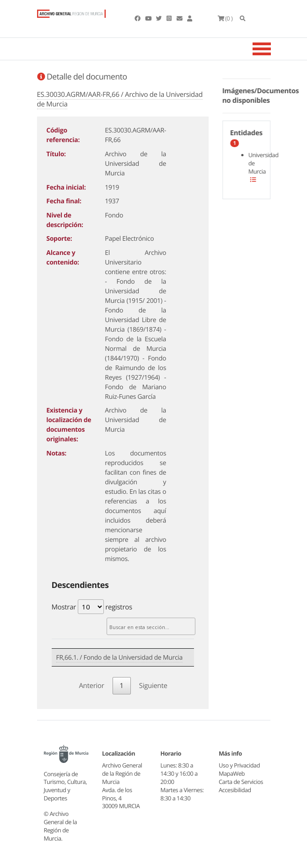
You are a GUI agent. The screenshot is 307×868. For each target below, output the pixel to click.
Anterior (91, 686)
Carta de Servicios (241, 782)
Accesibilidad (235, 790)
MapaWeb (232, 773)
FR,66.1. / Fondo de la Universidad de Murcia (120, 658)
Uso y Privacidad (239, 765)
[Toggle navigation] (273, 49)
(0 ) (225, 18)
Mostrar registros (92, 607)
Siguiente (153, 686)
